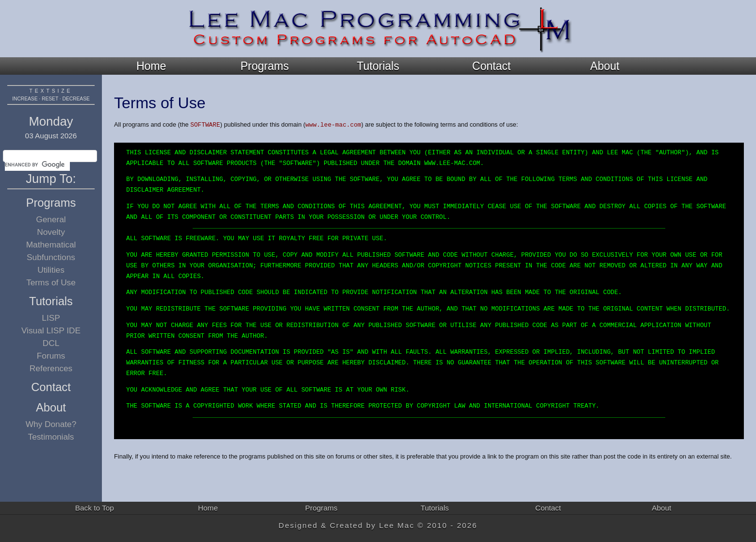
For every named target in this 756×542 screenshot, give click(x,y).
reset (50, 99)
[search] (37, 165)
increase (25, 99)
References (51, 368)
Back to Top (95, 508)
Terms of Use (51, 282)
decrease (76, 99)
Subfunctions (51, 257)
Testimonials (51, 437)
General (51, 219)
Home (151, 66)
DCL (51, 343)
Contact (491, 66)
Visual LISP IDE (51, 330)
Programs (264, 66)
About (605, 66)
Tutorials (378, 66)
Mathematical (51, 245)
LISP (51, 318)
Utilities (51, 270)
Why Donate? (51, 424)
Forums (51, 356)
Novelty (51, 232)
